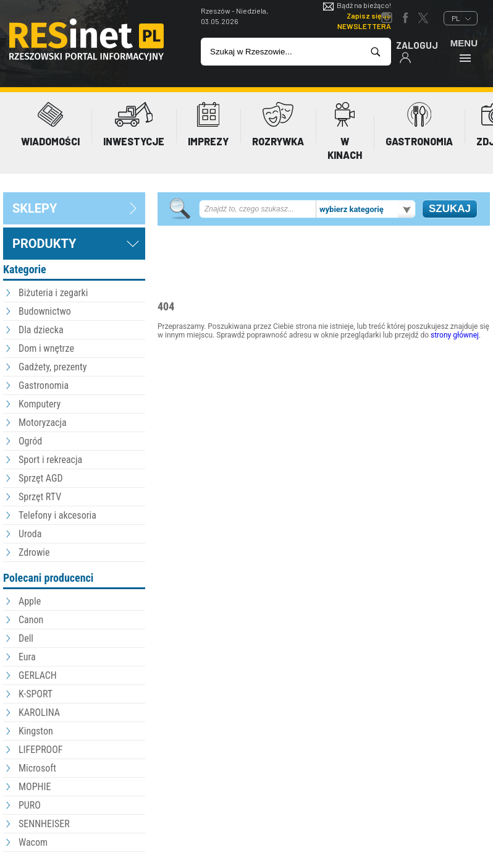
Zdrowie (34, 552)
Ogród (30, 441)
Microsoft (37, 768)
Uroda (30, 534)
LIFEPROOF (41, 750)
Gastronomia (44, 385)
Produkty (44, 244)
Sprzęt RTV (40, 497)
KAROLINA (39, 713)
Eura (27, 657)
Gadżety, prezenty (53, 367)
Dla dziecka (41, 330)
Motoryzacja (43, 423)
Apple (30, 601)
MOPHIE (35, 787)
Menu (464, 50)
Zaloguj (417, 52)
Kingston (36, 731)
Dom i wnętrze (46, 348)
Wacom (33, 842)
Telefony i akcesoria (57, 515)
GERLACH (38, 675)
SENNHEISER (44, 824)
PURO (30, 805)
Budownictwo (45, 311)
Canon (31, 620)
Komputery (40, 404)
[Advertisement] (324, 410)
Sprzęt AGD (41, 478)
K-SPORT (36, 694)
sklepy (35, 208)
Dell (26, 638)
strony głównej (455, 335)
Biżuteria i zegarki (53, 293)
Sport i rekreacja (50, 460)
